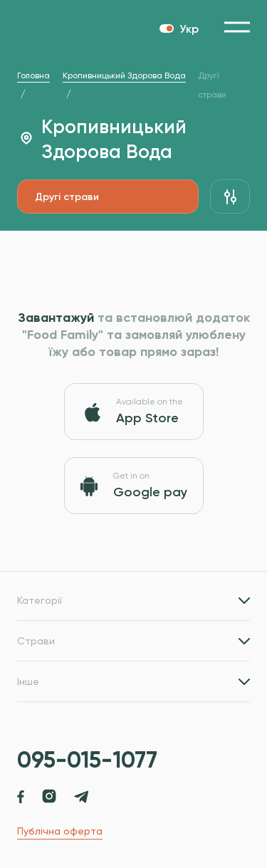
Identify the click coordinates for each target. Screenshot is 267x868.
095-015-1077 (87, 760)
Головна (33, 75)
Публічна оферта (60, 831)
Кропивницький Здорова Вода (124, 75)
